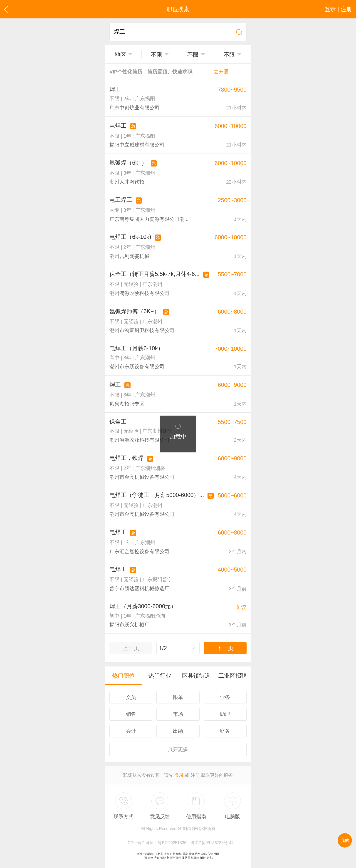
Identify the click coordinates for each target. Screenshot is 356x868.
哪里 (184, 858)
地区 (120, 55)
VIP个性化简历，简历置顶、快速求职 (169, 72)
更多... (210, 858)
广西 (144, 858)
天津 (191, 854)
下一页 (225, 648)
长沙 (163, 858)
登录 (179, 775)
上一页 (131, 648)
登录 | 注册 (338, 9)
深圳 (179, 854)
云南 (151, 858)
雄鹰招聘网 (144, 854)
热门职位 (124, 676)
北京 (160, 854)
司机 (191, 858)
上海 (167, 854)
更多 (178, 749)
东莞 (210, 854)
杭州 (198, 854)
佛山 (216, 854)
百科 (178, 858)
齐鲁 (157, 858)
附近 (203, 858)
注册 (195, 775)
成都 (204, 854)
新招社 (171, 858)
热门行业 (160, 676)
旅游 (197, 858)
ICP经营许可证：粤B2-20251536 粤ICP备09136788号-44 (180, 843)
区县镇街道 (196, 676)
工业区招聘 (233, 676)
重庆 (185, 854)
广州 (173, 854)
